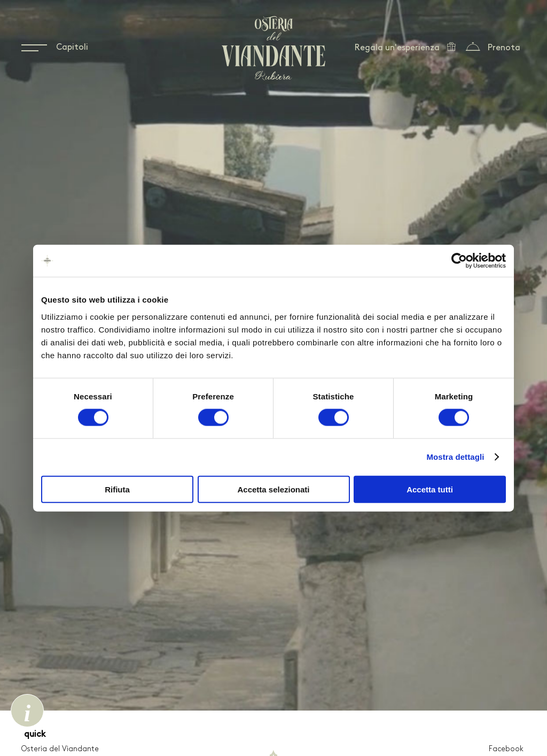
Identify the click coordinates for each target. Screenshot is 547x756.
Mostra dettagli (455, 457)
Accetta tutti (430, 489)
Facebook (506, 749)
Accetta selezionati (273, 489)
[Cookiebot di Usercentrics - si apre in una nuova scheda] (459, 261)
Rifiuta (117, 489)
